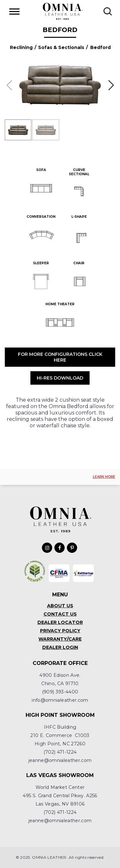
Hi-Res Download (60, 378)
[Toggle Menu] (14, 11)
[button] (111, 85)
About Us (60, 606)
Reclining (21, 47)
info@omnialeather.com (60, 700)
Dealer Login (60, 647)
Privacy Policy (60, 631)
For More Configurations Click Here (60, 357)
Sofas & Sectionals (61, 47)
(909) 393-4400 (60, 692)
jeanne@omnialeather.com (60, 760)
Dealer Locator (60, 622)
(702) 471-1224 (60, 752)
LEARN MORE (104, 477)
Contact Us (60, 614)
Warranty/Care (60, 639)
